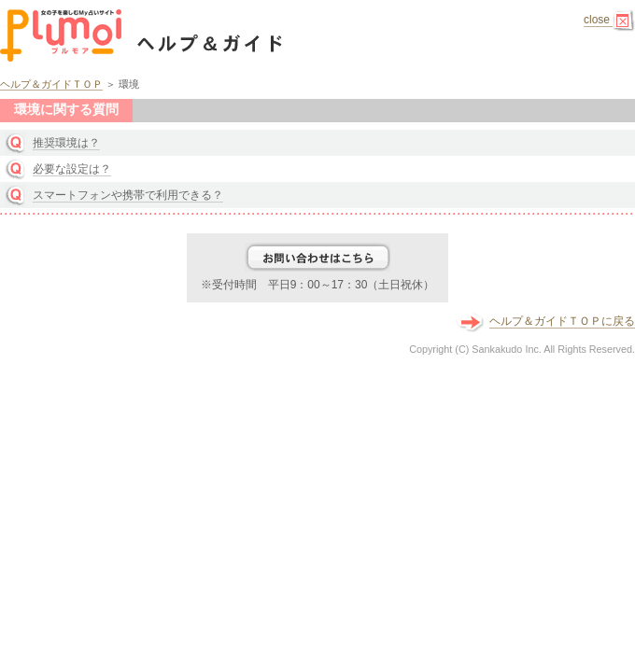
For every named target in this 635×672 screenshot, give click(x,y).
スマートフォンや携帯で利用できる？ (128, 195)
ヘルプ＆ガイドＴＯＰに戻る (562, 321)
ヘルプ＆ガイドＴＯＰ (51, 84)
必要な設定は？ (72, 169)
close (609, 20)
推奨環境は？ (66, 143)
